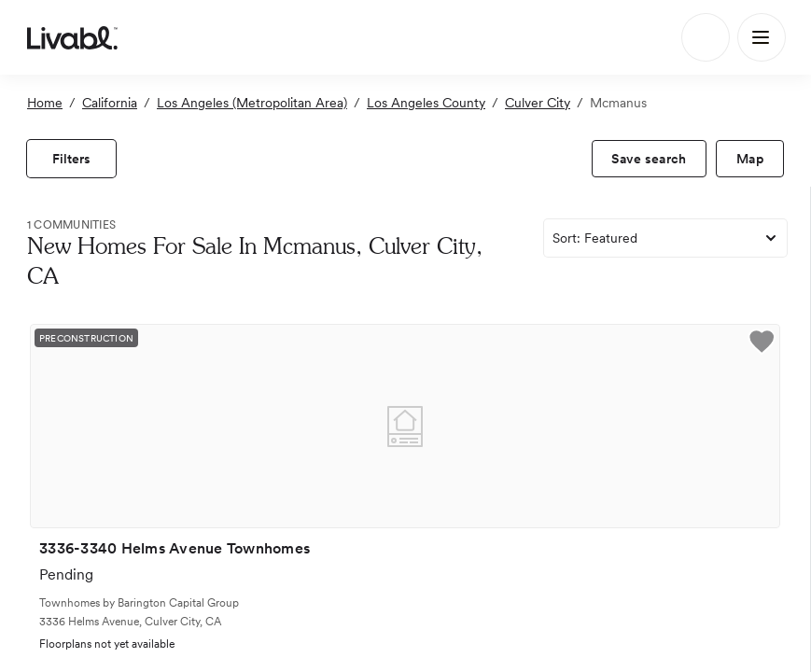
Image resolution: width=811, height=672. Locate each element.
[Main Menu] (762, 37)
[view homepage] (72, 37)
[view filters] (71, 159)
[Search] (706, 37)
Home (45, 103)
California (110, 103)
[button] (762, 344)
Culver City (538, 103)
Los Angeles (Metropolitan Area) (252, 103)
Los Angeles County (426, 103)
